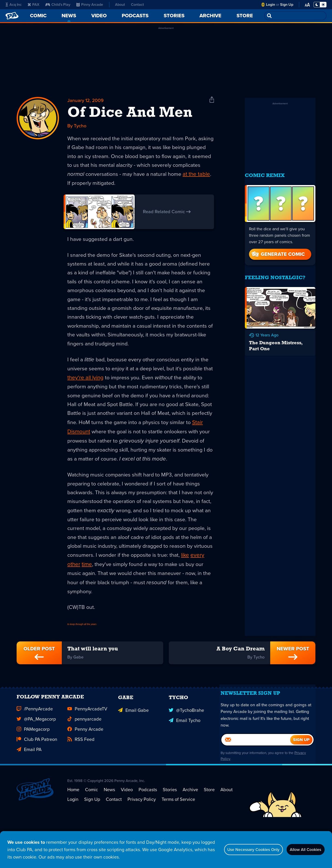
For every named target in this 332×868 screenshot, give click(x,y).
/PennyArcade (35, 748)
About (120, 4)
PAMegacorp (33, 768)
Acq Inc (14, 4)
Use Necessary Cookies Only (241, 850)
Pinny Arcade (90, 4)
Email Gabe (133, 748)
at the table (96, 187)
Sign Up (287, 4)
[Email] (256, 785)
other (123, 587)
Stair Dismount (136, 442)
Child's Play (58, 4)
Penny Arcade (85, 768)
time (136, 587)
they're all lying (118, 387)
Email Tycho (185, 758)
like (96, 587)
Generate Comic (278, 248)
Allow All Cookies (302, 850)
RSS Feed (81, 778)
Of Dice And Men (130, 114)
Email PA (29, 789)
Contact (137, 4)
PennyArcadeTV (87, 748)
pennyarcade (84, 758)
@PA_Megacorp (36, 758)
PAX (34, 4)
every (108, 587)
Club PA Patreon (37, 778)
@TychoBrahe (186, 748)
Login (271, 4)
